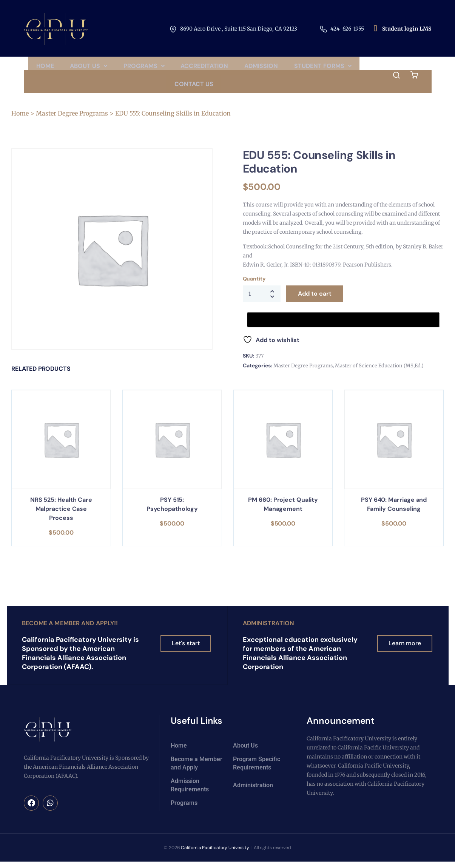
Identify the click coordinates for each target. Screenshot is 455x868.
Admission (303, 68)
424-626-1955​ (347, 29)
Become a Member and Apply (197, 773)
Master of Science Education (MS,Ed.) (379, 376)
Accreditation (244, 68)
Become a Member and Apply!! (70, 633)
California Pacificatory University (215, 857)
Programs (181, 68)
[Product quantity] (262, 304)
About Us (123, 68)
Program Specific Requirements (257, 773)
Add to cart (315, 304)
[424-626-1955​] (323, 29)
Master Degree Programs (72, 123)
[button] (123, 68)
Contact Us (232, 92)
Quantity (254, 289)
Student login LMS (407, 29)
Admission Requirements (190, 795)
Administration (268, 633)
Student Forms (165, 92)
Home (76, 68)
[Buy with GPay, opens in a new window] (343, 330)
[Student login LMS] (375, 29)
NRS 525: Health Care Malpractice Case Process (61, 519)
